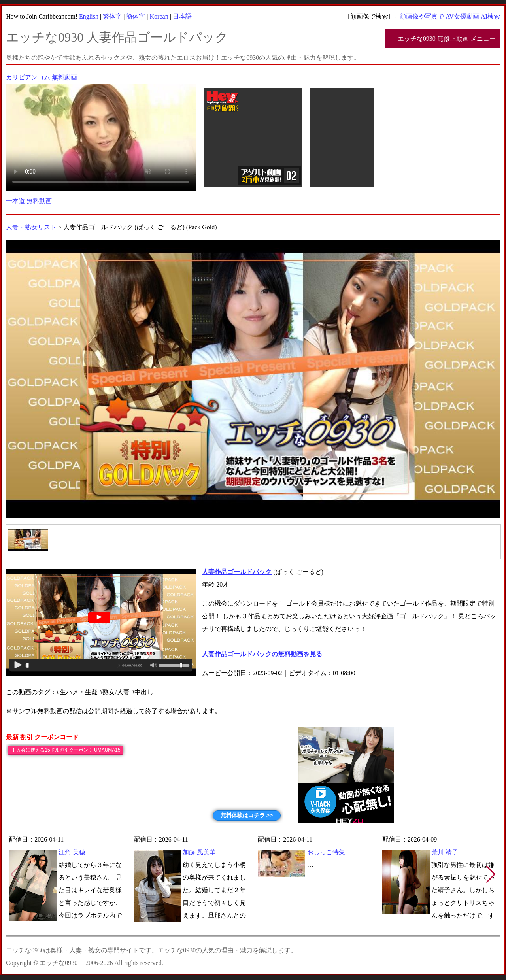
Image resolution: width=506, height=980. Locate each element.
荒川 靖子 (445, 852)
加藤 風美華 (199, 852)
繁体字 (112, 16)
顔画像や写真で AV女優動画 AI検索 (450, 16)
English (89, 16)
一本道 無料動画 (29, 201)
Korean (159, 16)
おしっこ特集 (326, 852)
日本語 (182, 16)
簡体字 (136, 16)
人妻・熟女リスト (31, 227)
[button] (491, 874)
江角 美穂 (72, 852)
